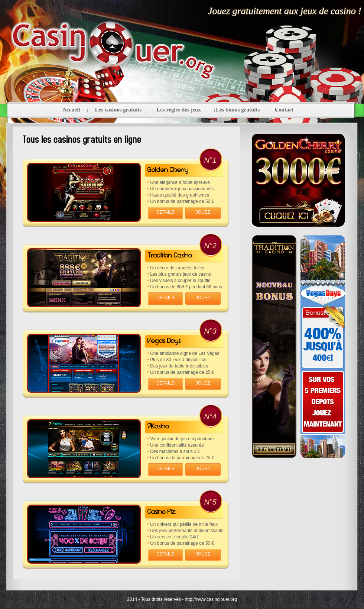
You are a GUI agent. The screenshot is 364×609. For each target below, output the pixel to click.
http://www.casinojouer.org (211, 599)
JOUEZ (203, 212)
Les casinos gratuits (118, 110)
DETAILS (165, 212)
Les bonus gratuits (238, 110)
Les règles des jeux (179, 110)
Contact (284, 110)
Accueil (71, 110)
